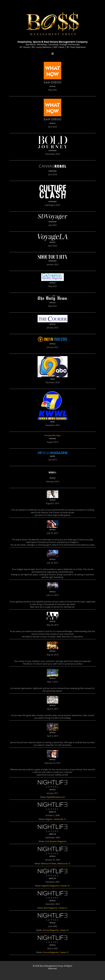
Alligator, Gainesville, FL (56, 819)
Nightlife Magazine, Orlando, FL (56, 886)
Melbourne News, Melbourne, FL (56, 864)
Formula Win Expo (53, 435)
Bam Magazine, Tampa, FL (56, 908)
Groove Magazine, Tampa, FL (56, 930)
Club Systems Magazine (56, 841)
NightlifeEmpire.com (56, 797)
